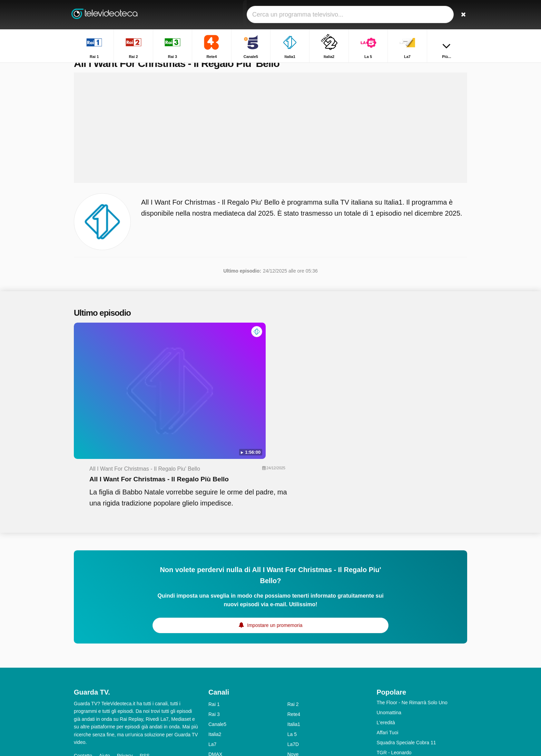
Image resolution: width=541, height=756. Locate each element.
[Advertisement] (270, 142)
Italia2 (215, 650)
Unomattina (389, 628)
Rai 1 (214, 620)
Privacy (125, 671)
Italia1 (294, 640)
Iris (212, 700)
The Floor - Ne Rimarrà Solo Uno (412, 618)
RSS (145, 671)
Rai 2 (293, 620)
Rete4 (294, 630)
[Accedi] (436, 15)
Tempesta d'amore (397, 678)
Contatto (83, 671)
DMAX (215, 670)
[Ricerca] (460, 15)
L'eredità (386, 638)
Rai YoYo (218, 720)
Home (366, 68)
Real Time (219, 680)
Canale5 (217, 640)
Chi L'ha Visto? (393, 708)
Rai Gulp (297, 710)
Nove (293, 670)
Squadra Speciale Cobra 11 (406, 658)
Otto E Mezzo (391, 698)
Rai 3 (214, 630)
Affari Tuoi (388, 648)
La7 (212, 660)
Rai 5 (214, 690)
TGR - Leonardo (394, 668)
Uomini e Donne (394, 688)
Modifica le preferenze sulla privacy (115, 684)
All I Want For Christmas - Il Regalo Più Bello (294, 357)
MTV (293, 680)
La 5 (292, 650)
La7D (293, 660)
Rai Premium (301, 700)
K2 (211, 710)
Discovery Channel (308, 690)
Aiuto (105, 671)
